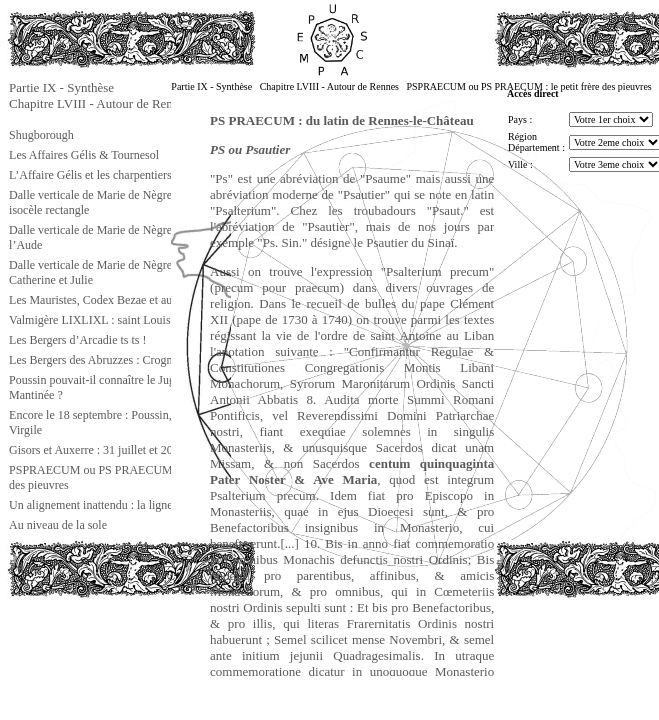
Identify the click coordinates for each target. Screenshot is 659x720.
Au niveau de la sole (58, 525)
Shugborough (41, 135)
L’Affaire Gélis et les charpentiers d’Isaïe (108, 175)
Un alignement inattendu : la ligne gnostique (115, 505)
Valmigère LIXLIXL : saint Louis (90, 320)
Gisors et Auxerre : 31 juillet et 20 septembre (117, 450)
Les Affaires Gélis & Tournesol (84, 155)
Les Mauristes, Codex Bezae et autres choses (117, 300)
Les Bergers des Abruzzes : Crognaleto (102, 360)
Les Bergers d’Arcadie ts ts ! (77, 340)
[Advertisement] (107, 644)
